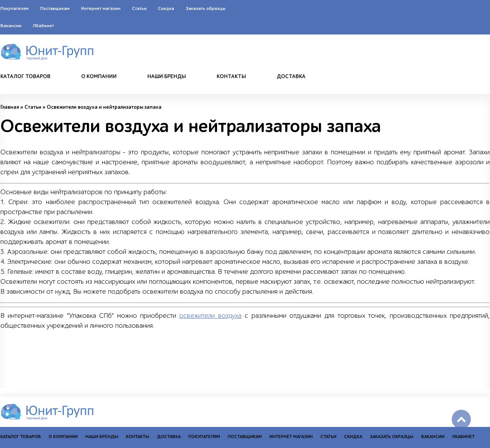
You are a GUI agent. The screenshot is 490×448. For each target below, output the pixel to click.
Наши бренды (167, 77)
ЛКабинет (43, 26)
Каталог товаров (25, 77)
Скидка (166, 8)
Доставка (291, 77)
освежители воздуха (210, 316)
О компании (99, 77)
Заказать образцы (206, 8)
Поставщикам (55, 8)
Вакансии (11, 26)
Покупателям (15, 8)
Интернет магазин (101, 8)
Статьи (139, 8)
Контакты (231, 77)
